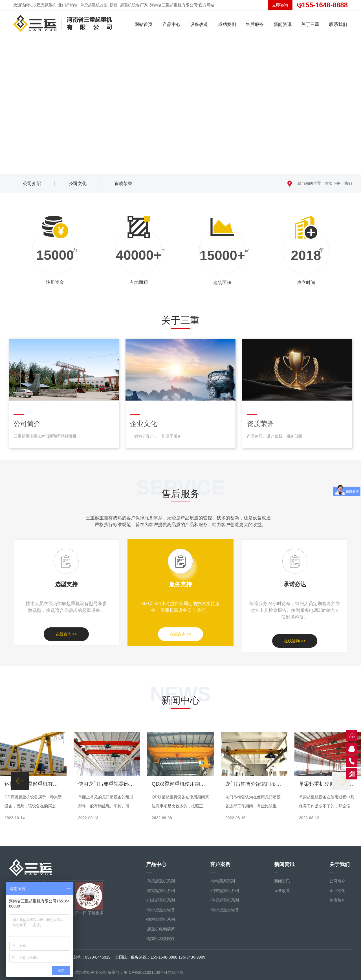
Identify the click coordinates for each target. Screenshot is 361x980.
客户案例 (220, 864)
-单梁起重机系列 (161, 881)
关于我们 (344, 183)
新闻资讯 (284, 864)
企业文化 (337, 891)
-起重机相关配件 (161, 939)
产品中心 (156, 864)
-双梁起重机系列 (161, 891)
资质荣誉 (337, 900)
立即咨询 (280, 5)
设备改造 (282, 891)
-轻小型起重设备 (161, 910)
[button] (20, 781)
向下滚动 (180, 158)
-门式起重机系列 (161, 900)
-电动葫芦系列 (223, 881)
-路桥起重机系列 (161, 919)
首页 (329, 183)
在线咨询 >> (66, 634)
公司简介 (337, 881)
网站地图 (175, 972)
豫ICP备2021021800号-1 (146, 972)
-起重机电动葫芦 (161, 929)
